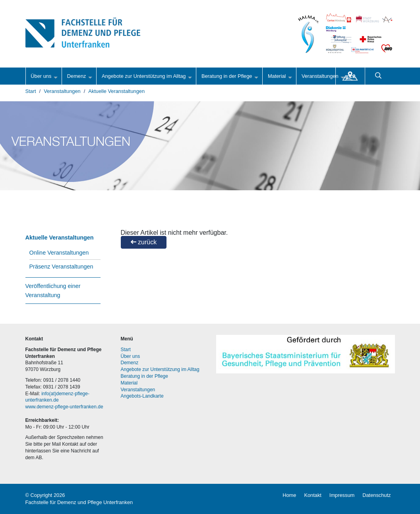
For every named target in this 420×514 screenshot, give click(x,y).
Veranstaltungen (320, 76)
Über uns (41, 76)
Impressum (342, 495)
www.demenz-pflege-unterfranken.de (64, 407)
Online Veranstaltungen (59, 253)
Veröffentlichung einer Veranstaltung (53, 290)
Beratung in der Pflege (227, 76)
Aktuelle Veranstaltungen (116, 91)
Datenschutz (376, 495)
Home (289, 495)
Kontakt (313, 495)
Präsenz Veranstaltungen (61, 267)
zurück (144, 242)
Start (31, 91)
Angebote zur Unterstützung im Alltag (144, 76)
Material (277, 76)
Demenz (77, 76)
